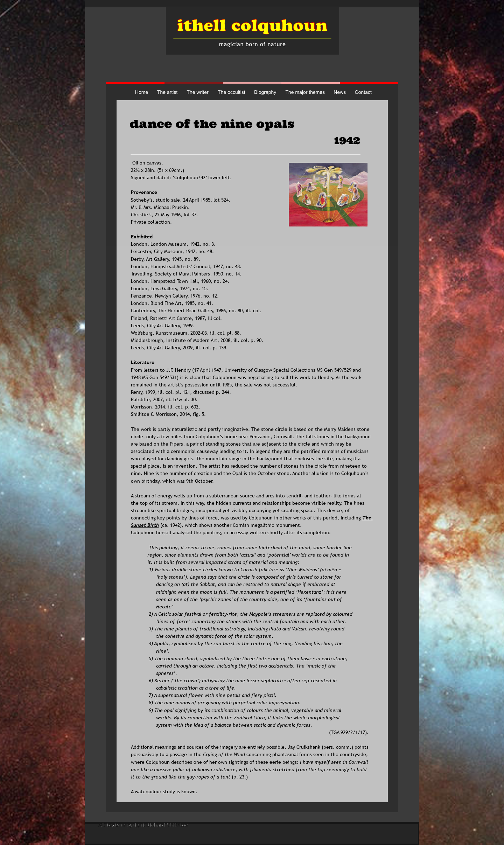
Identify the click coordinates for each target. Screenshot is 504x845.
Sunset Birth (145, 525)
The (367, 518)
